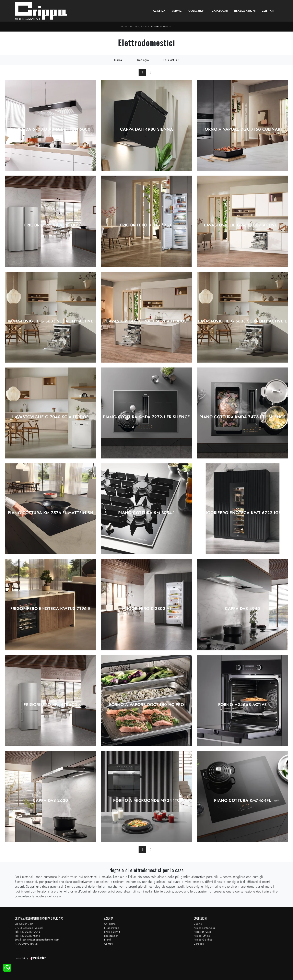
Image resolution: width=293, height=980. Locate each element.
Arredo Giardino (203, 940)
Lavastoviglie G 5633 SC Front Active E (242, 321)
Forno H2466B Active (243, 705)
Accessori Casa (139, 26)
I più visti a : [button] (171, 60)
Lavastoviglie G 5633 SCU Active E (242, 225)
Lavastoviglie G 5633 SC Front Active (50, 321)
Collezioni (197, 11)
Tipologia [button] (143, 60)
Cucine (198, 924)
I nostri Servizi (112, 932)
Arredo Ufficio (202, 936)
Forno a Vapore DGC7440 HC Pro (147, 705)
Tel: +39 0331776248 (27, 936)
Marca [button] (118, 60)
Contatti (268, 11)
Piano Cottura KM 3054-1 (146, 513)
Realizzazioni (245, 11)
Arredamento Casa (204, 928)
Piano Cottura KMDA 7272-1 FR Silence (146, 417)
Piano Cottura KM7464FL (243, 801)
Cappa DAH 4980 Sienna (146, 129)
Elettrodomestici (162, 26)
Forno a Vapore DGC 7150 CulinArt (243, 129)
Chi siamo (110, 924)
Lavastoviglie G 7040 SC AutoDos (50, 417)
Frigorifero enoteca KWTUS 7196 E (51, 609)
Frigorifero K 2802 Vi (146, 609)
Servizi (177, 11)
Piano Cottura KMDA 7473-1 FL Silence (243, 417)
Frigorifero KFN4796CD (50, 705)
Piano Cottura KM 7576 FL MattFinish (50, 513)
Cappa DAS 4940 (243, 609)
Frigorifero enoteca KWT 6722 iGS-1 (243, 513)
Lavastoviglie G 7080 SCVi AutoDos (146, 321)
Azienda (159, 11)
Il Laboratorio (112, 928)
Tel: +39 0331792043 (27, 932)
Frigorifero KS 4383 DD (51, 225)
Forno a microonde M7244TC (146, 801)
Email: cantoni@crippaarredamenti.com (37, 940)
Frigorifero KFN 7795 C (146, 225)
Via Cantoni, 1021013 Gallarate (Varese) (29, 926)
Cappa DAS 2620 (50, 801)
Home (124, 26)
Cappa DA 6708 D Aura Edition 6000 (50, 129)
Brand (107, 940)
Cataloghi (220, 11)
